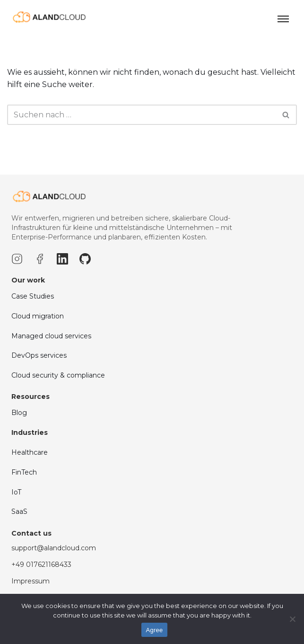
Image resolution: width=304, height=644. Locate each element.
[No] (292, 619)
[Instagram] (17, 275)
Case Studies (33, 313)
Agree (155, 630)
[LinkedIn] (62, 275)
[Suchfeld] (141, 115)
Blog (19, 430)
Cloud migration (38, 333)
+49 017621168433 (41, 581)
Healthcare (30, 469)
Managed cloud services (51, 353)
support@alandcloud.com (54, 565)
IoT (16, 509)
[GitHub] (85, 275)
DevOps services (39, 372)
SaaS (19, 528)
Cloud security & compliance (58, 392)
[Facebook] (40, 275)
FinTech (24, 489)
